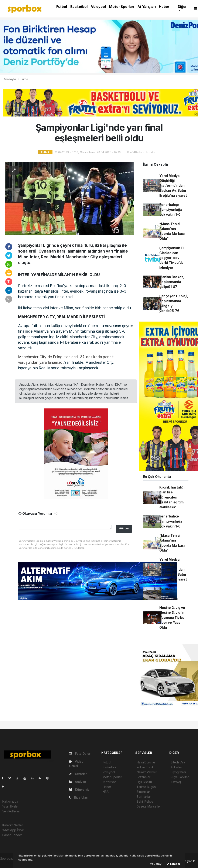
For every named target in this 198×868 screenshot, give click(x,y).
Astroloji (176, 782)
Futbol (62, 7)
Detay (156, 864)
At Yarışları (147, 7)
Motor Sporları (121, 7)
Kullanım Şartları (13, 825)
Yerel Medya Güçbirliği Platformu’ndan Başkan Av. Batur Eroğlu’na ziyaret (173, 186)
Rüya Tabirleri (180, 777)
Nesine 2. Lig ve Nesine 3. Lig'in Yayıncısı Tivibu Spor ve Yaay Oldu (172, 618)
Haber (164, 7)
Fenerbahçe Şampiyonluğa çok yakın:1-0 (171, 210)
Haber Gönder (12, 835)
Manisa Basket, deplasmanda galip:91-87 (172, 282)
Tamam (173, 864)
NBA (105, 792)
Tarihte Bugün (146, 787)
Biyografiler (178, 772)
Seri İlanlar (144, 797)
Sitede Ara (178, 762)
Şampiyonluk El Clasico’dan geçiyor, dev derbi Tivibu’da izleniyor (171, 258)
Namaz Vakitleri (147, 772)
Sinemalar (143, 792)
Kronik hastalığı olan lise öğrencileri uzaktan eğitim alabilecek (172, 497)
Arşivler (78, 782)
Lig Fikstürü (144, 782)
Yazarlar (78, 774)
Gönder (124, 528)
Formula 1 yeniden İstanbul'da (168, 594)
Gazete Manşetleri (149, 806)
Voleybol (98, 7)
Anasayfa (10, 79)
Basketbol (79, 7)
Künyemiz (79, 790)
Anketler (176, 767)
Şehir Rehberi (146, 801)
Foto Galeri (80, 754)
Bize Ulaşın (80, 797)
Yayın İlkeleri (11, 806)
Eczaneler (143, 777)
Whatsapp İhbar (13, 830)
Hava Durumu (146, 762)
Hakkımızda (10, 801)
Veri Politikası (11, 811)
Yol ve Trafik (145, 767)
